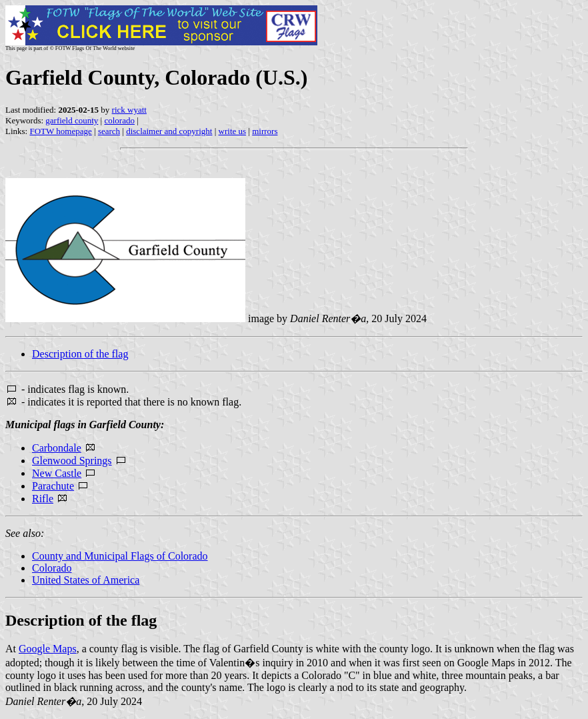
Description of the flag (80, 354)
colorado (119, 120)
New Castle (57, 473)
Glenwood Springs (72, 461)
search (109, 131)
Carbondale (57, 448)
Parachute (53, 486)
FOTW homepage (60, 131)
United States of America (86, 580)
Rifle (43, 499)
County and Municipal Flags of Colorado (120, 556)
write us (233, 131)
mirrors (265, 131)
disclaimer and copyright (169, 131)
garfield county (72, 120)
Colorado (52, 568)
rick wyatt (129, 110)
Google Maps (48, 649)
